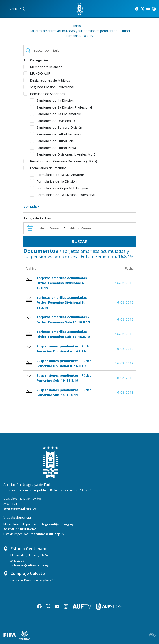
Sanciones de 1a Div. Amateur (56, 114)
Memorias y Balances (43, 67)
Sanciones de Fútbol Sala (52, 141)
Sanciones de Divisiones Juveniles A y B (63, 154)
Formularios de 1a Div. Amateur (57, 175)
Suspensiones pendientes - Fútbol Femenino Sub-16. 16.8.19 (59, 392)
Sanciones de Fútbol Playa (53, 148)
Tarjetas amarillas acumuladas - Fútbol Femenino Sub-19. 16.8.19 (58, 319)
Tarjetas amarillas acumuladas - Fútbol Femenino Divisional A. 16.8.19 (57, 283)
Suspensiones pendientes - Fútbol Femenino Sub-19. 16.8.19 (59, 378)
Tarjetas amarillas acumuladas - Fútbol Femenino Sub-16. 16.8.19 (58, 334)
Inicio (77, 26)
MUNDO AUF (37, 73)
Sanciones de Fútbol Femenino (56, 134)
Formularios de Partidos (45, 168)
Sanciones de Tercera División (56, 127)
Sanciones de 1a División (52, 100)
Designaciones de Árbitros (47, 80)
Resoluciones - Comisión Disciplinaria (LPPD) (60, 161)
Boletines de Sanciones (44, 94)
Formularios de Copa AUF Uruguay (59, 188)
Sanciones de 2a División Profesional (61, 107)
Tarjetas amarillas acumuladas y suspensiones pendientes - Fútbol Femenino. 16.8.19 (79, 33)
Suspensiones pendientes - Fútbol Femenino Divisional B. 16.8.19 (59, 363)
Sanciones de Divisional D (52, 121)
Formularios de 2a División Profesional (62, 195)
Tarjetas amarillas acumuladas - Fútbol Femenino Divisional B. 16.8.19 (57, 302)
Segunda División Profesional (49, 87)
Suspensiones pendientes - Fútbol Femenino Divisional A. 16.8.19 (59, 349)
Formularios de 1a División (53, 181)
